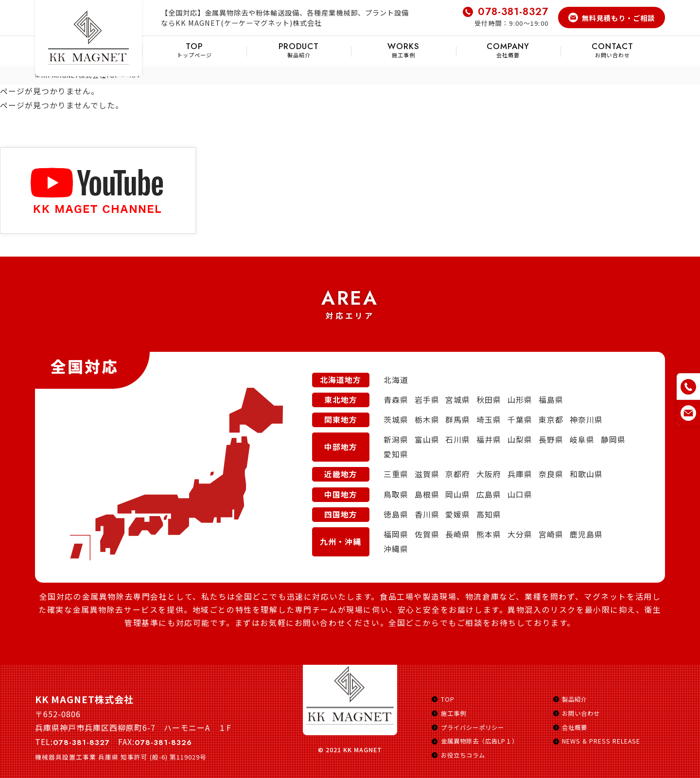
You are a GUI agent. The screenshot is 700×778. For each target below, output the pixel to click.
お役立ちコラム (465, 755)
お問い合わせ (613, 50)
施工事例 (403, 50)
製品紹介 (299, 50)
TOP (448, 700)
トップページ (194, 50)
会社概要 (508, 50)
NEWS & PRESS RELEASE (602, 741)
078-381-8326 (165, 743)
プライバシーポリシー (475, 727)
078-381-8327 (512, 12)
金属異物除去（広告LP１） (482, 741)
